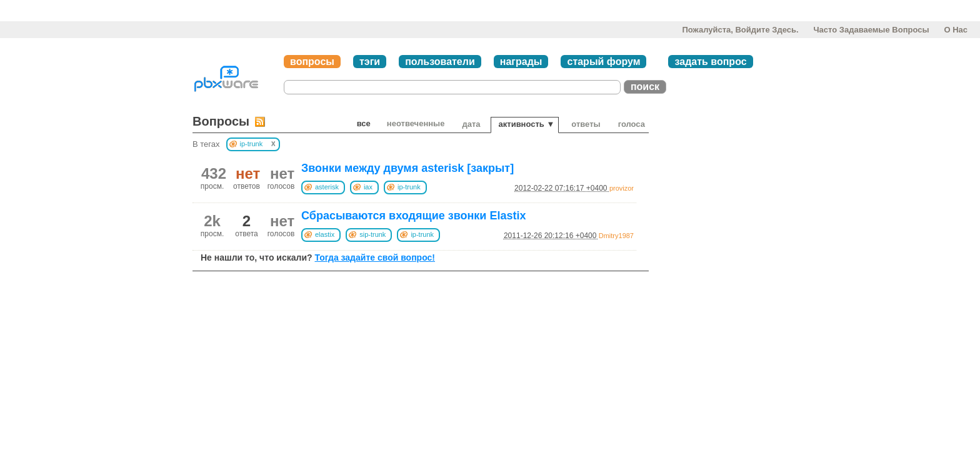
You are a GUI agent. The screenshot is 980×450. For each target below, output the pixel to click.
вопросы (312, 62)
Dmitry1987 (616, 236)
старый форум (603, 62)
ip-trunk (409, 187)
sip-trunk (372, 234)
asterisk (327, 187)
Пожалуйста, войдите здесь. (740, 30)
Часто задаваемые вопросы (871, 30)
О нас (956, 30)
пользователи (440, 62)
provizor (622, 188)
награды (521, 62)
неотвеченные (416, 123)
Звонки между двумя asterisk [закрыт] (407, 168)
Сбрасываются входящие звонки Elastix (413, 216)
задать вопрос (710, 62)
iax (368, 187)
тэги (370, 62)
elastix (325, 234)
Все (364, 123)
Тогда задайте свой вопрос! (375, 257)
